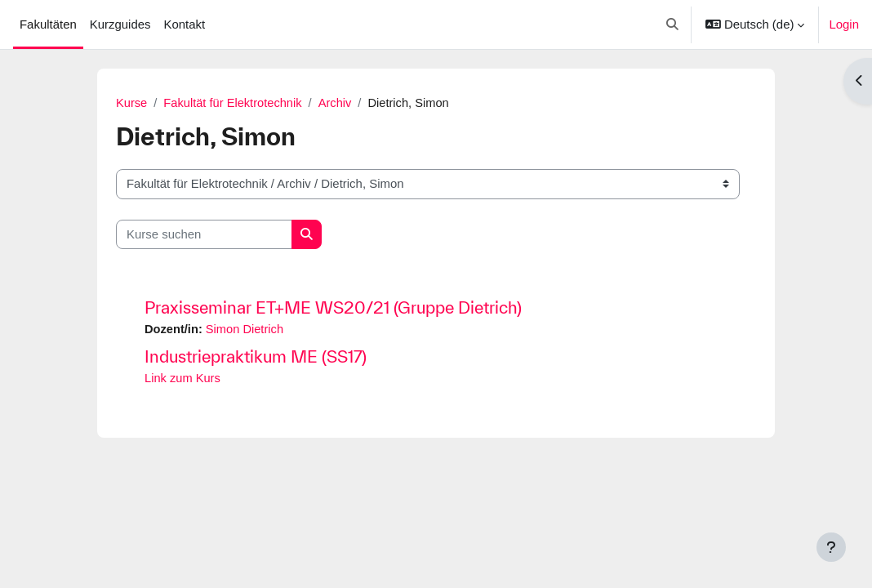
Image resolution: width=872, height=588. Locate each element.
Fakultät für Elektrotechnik (235, 103)
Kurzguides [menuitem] (120, 24)
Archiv (339, 103)
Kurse (132, 103)
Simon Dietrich (246, 330)
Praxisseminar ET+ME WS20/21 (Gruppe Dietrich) (333, 307)
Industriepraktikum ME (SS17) (256, 357)
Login (844, 24)
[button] (673, 24)
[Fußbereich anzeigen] (831, 547)
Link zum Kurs (183, 379)
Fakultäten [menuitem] (48, 24)
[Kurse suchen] (204, 234)
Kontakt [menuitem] (184, 24)
